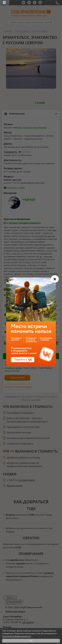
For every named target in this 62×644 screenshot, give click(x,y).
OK (31, 641)
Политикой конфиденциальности (17, 636)
